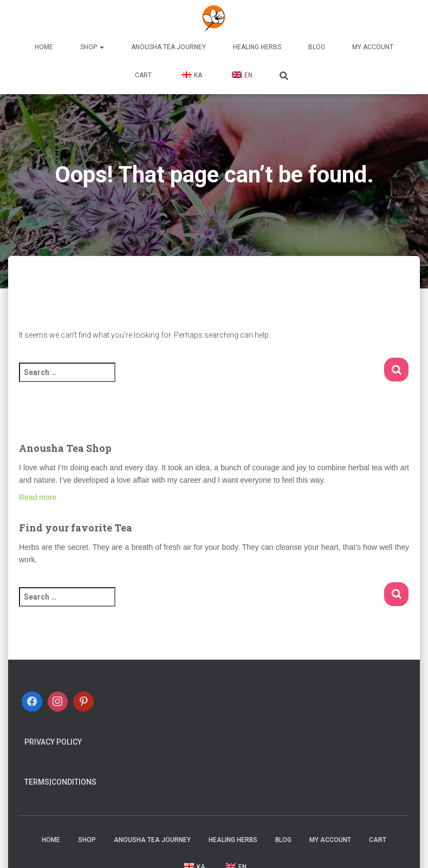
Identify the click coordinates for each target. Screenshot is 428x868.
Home (44, 47)
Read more (38, 497)
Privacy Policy (53, 742)
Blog (317, 47)
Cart (143, 75)
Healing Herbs (257, 47)
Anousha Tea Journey (168, 47)
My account (373, 47)
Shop (92, 47)
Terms (37, 782)
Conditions (74, 782)
